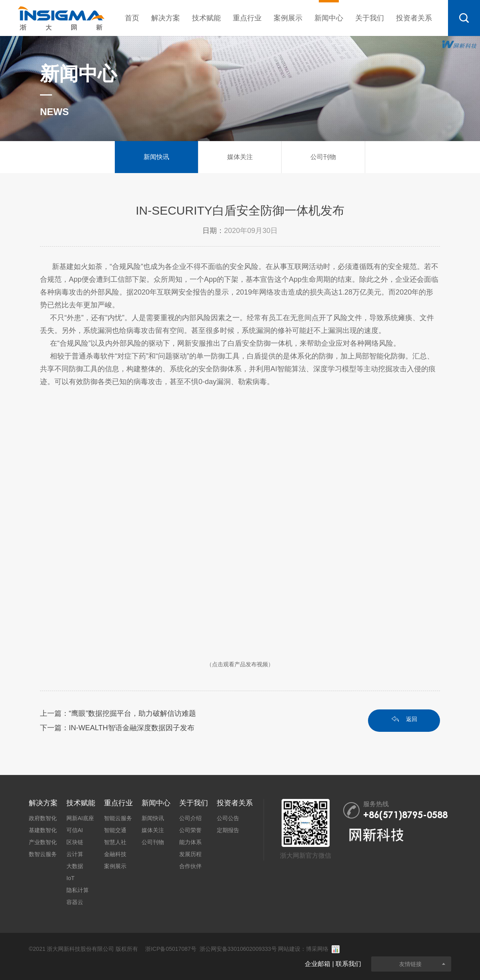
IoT (70, 878)
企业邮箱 (318, 964)
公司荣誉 (190, 830)
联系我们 (348, 964)
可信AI (75, 830)
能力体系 (190, 842)
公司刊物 (153, 842)
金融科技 (115, 854)
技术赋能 (206, 18)
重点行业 (247, 18)
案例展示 (288, 18)
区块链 (75, 842)
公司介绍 (190, 818)
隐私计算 (78, 890)
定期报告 (228, 830)
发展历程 (190, 854)
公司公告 (228, 818)
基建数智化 (43, 830)
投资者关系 (414, 18)
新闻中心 (329, 11)
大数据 (75, 866)
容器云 (75, 902)
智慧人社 (115, 842)
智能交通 (115, 830)
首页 (132, 18)
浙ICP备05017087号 (171, 949)
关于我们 (370, 18)
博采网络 (317, 949)
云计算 (75, 854)
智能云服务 (118, 818)
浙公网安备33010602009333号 (238, 949)
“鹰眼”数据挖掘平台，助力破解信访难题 (132, 713)
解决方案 (166, 18)
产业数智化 (43, 842)
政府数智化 (43, 818)
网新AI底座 (80, 818)
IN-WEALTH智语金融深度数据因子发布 (132, 728)
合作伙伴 (190, 866)
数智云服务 (43, 854)
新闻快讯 (153, 818)
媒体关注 (153, 830)
